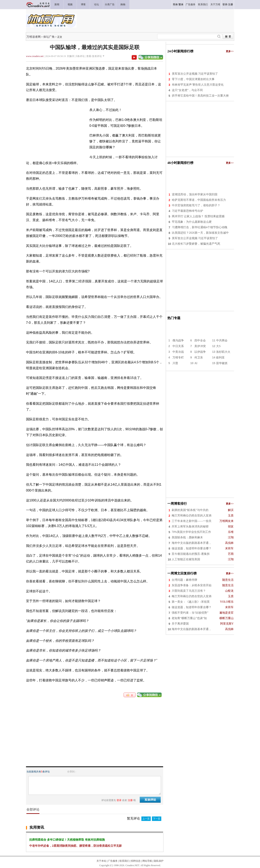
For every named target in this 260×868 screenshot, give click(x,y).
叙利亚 (220, 358)
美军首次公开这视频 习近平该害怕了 (195, 74)
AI (196, 363)
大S (218, 346)
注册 (231, 4)
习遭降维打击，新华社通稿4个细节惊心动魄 (200, 227)
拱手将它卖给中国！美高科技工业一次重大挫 (200, 96)
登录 (225, 4)
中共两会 (222, 340)
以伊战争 (200, 352)
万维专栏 (178, 358)
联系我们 (124, 861)
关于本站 (101, 861)
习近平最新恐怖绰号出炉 (187, 211)
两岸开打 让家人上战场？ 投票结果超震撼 (198, 216)
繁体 (181, 4)
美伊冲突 (200, 346)
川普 (175, 363)
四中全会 (200, 340)
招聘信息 (136, 861)
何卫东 (199, 358)
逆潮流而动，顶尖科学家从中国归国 (195, 194)
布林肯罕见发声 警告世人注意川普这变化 (198, 85)
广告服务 (113, 861)
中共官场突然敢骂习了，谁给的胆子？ (196, 205)
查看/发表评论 (94, 56)
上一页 (146, 819)
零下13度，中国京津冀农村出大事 (193, 79)
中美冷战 (178, 352)
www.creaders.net (35, 56)
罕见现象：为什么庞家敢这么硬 (192, 222)
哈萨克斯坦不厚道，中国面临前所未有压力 (199, 200)
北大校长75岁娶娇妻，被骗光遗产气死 (196, 244)
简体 (175, 4)
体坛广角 (49, 37)
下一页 (157, 819)
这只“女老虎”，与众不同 (187, 90)
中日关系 (178, 346)
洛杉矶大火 (223, 352)
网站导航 (147, 861)
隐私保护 (159, 861)
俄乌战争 (178, 340)
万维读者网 (34, 37)
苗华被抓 (222, 363)
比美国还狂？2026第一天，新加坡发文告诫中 (200, 233)
